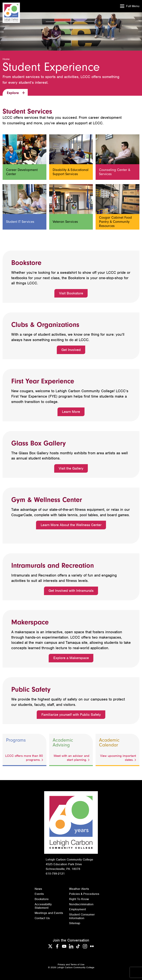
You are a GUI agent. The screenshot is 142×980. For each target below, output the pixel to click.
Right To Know (79, 899)
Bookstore (42, 899)
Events (39, 894)
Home (6, 59)
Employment (77, 909)
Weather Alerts (79, 889)
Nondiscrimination (81, 904)
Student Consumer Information (82, 916)
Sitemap (75, 923)
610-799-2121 (55, 874)
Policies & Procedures (84, 894)
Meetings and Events (49, 913)
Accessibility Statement (43, 906)
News (38, 889)
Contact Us (42, 918)
